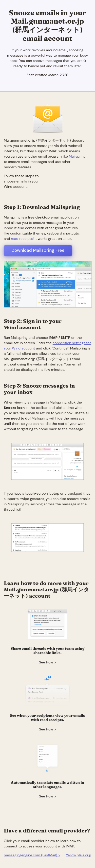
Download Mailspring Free (38, 250)
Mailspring (77, 156)
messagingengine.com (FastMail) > (32, 855)
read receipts (22, 239)
